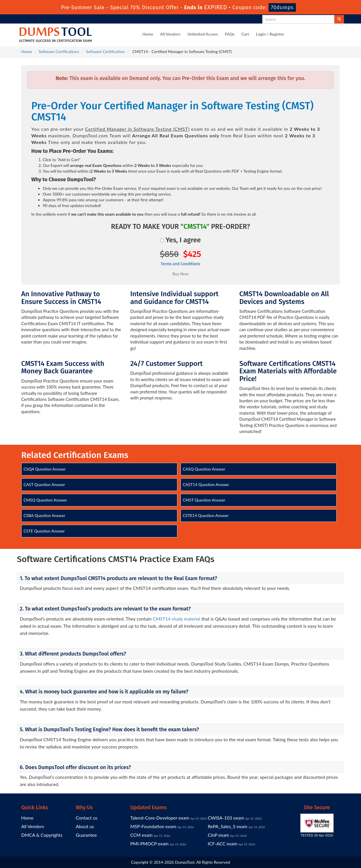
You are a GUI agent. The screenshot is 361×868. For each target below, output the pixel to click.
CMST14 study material (176, 619)
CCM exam (141, 835)
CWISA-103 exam (226, 818)
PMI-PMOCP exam (150, 843)
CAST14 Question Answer (206, 484)
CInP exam (219, 835)
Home (148, 34)
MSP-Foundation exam (153, 826)
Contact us (87, 818)
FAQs (230, 34)
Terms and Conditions (180, 264)
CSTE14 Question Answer (206, 515)
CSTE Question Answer (44, 531)
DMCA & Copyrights (42, 835)
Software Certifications (59, 51)
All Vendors (170, 34)
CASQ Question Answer (204, 469)
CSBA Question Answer (44, 515)
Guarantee (86, 835)
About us (85, 826)
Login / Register (270, 34)
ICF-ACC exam (223, 843)
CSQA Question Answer (45, 469)
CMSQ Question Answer (45, 500)
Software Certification (105, 51)
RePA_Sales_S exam (228, 826)
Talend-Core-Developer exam (160, 818)
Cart (245, 34)
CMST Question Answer (204, 500)
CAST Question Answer (44, 484)
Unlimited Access (203, 34)
